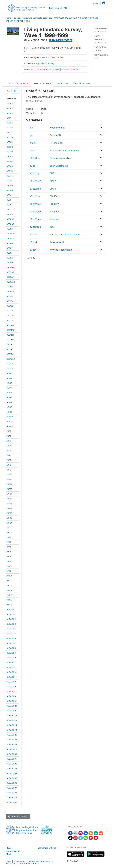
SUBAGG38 (12, 793)
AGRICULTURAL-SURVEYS (66, 18)
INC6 (9, 556)
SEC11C (10, 344)
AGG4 (9, 388)
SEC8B (10, 229)
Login (96, 3)
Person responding (60, 158)
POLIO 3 (54, 212)
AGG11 (9, 422)
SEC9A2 (10, 272)
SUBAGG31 (12, 759)
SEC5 (9, 200)
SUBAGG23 (12, 720)
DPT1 (52, 173)
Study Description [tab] (19, 84)
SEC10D (10, 316)
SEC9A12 (11, 282)
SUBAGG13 (12, 672)
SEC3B (10, 142)
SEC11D (10, 349)
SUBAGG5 (11, 634)
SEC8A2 (10, 219)
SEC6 (9, 205)
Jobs (8, 862)
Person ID (55, 135)
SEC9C (10, 296)
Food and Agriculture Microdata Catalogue (33, 18)
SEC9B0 (10, 291)
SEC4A (10, 156)
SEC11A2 (10, 330)
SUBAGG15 (12, 682)
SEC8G (10, 258)
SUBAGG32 (12, 764)
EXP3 (9, 441)
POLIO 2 (54, 204)
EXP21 (9, 528)
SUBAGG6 (11, 638)
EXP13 (9, 489)
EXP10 (9, 474)
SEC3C (10, 147)
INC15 (9, 600)
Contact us (20, 862)
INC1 (9, 532)
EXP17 (9, 508)
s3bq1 (33, 166)
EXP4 (9, 446)
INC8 (9, 566)
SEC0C (10, 113)
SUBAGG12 (12, 667)
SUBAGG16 (12, 687)
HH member (56, 143)
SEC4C (10, 166)
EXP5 (9, 450)
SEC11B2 (10, 340)
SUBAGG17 (12, 691)
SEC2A (10, 123)
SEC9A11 (10, 277)
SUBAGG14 (12, 677)
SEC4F (9, 181)
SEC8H (10, 262)
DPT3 (53, 189)
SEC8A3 (10, 224)
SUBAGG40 (12, 802)
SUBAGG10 (12, 658)
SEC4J (9, 195)
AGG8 (9, 407)
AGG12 (10, 426)
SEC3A (10, 137)
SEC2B (10, 128)
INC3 (9, 542)
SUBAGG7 (11, 643)
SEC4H (10, 190)
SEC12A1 (10, 354)
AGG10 (10, 417)
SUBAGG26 (12, 735)
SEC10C (10, 311)
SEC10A (10, 301)
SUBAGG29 (12, 749)
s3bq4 (33, 242)
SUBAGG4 (11, 629)
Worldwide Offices (47, 848)
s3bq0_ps (35, 158)
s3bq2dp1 (35, 173)
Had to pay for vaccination (64, 234)
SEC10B (10, 306)
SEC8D (10, 243)
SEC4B (10, 161)
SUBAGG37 (12, 788)
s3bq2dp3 (35, 189)
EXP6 (9, 455)
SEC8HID (11, 267)
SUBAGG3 (11, 624)
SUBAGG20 (12, 706)
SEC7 (9, 209)
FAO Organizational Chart (13, 851)
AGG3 (9, 383)
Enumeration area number (64, 150)
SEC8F (9, 253)
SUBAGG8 (11, 648)
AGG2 (9, 378)
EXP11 (9, 479)
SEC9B (10, 287)
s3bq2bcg (35, 227)
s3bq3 (33, 234)
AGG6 (9, 397)
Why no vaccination (61, 250)
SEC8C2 (10, 238)
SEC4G (10, 185)
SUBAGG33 (12, 768)
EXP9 (9, 470)
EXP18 (9, 513)
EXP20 (9, 523)
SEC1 (9, 118)
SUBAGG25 (12, 730)
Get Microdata (61, 40)
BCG (52, 227)
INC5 (9, 552)
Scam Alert (11, 863)
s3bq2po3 (35, 212)
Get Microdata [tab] (82, 83)
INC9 (9, 571)
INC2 (9, 537)
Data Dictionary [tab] (42, 84)
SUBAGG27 (12, 740)
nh (31, 128)
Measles (54, 219)
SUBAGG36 (12, 783)
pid (32, 135)
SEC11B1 (10, 335)
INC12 (9, 585)
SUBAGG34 (12, 773)
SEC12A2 (11, 359)
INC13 (9, 590)
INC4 (9, 547)
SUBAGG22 (12, 715)
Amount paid (57, 242)
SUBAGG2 (11, 619)
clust (33, 150)
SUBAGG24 (12, 725)
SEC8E (9, 248)
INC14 (9, 595)
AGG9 (9, 412)
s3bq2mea (36, 219)
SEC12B (10, 364)
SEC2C (10, 132)
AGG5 (9, 393)
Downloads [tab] (62, 84)
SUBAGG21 (12, 711)
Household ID (57, 128)
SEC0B (10, 108)
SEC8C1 (10, 234)
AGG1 (9, 373)
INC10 (9, 576)
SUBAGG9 (11, 653)
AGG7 (9, 402)
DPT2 (53, 181)
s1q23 (33, 143)
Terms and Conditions (39, 862)
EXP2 (9, 436)
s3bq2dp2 (35, 181)
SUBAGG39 (12, 797)
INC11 (9, 581)
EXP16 (9, 503)
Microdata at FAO (58, 8)
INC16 (9, 605)
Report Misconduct (29, 863)
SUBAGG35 (12, 778)
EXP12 (9, 484)
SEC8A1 (10, 214)
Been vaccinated (59, 166)
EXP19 (9, 518)
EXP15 (9, 499)
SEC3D (10, 152)
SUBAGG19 (12, 701)
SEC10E (10, 320)
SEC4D (10, 171)
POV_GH (10, 610)
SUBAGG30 (12, 754)
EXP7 (9, 460)
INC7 (9, 561)
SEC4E (9, 176)
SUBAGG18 (12, 696)
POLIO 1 (54, 196)
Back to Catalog (18, 817)
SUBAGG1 (11, 614)
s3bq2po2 (35, 204)
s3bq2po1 (35, 196)
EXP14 (9, 494)
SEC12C (10, 369)
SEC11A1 (10, 325)
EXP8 (9, 465)
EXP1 (9, 431)
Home (8, 18)
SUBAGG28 (12, 744)
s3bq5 (33, 250)
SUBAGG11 (11, 662)
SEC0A (10, 104)
